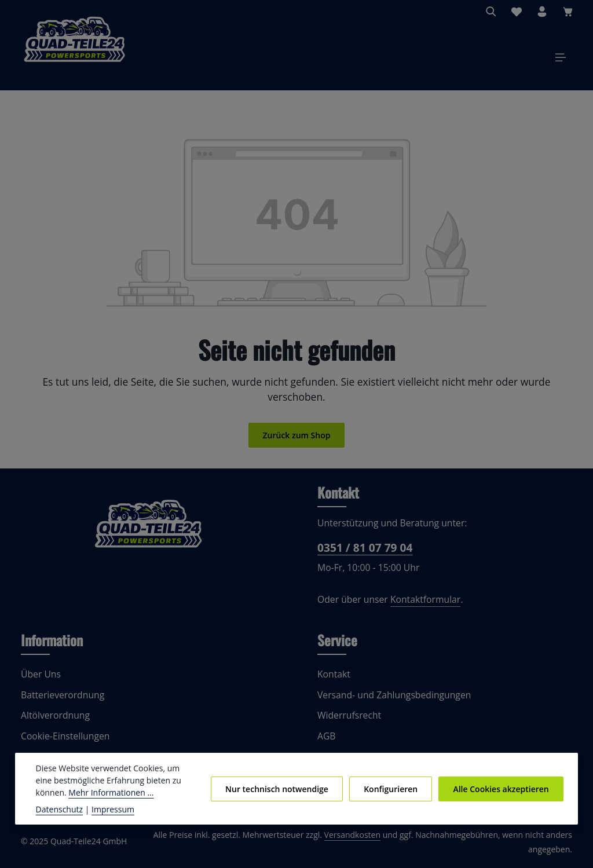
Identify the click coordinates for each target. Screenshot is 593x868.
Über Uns (40, 678)
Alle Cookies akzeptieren (502, 789)
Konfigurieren (394, 789)
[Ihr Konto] (542, 12)
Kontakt (333, 678)
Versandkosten (363, 838)
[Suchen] (491, 12)
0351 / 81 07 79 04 (364, 551)
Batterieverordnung (60, 699)
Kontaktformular (418, 604)
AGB (327, 740)
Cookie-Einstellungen (64, 740)
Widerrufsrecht (347, 719)
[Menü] (561, 59)
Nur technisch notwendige (283, 789)
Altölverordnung (53, 719)
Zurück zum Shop (296, 438)
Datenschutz (58, 809)
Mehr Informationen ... (76, 792)
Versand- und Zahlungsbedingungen (391, 699)
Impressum (107, 809)
